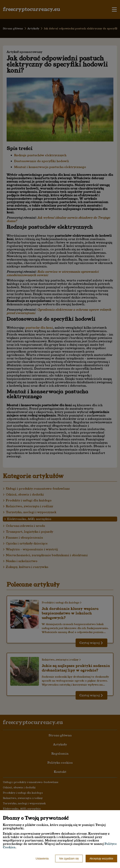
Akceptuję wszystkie (101, 859)
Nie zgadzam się (69, 859)
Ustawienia (42, 859)
